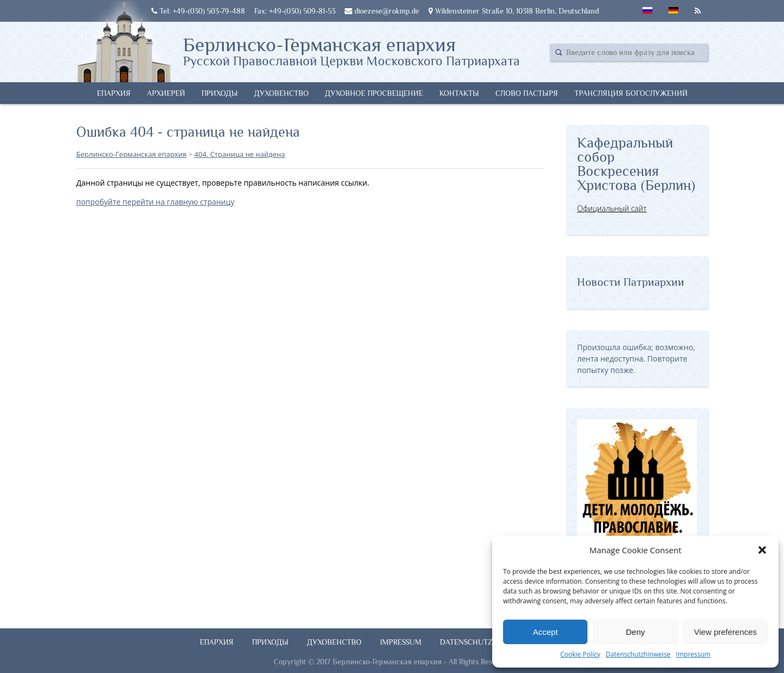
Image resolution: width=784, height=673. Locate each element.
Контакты (459, 93)
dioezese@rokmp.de (382, 11)
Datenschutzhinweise (638, 654)
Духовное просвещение (374, 93)
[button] (762, 550)
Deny (635, 632)
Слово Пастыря (527, 93)
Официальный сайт (612, 208)
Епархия (114, 93)
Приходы (220, 93)
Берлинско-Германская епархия (351, 51)
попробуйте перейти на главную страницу (155, 202)
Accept (546, 632)
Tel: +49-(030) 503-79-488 (198, 11)
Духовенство (281, 93)
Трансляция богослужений (631, 93)
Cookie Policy (580, 654)
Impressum (693, 654)
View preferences (726, 632)
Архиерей (166, 93)
